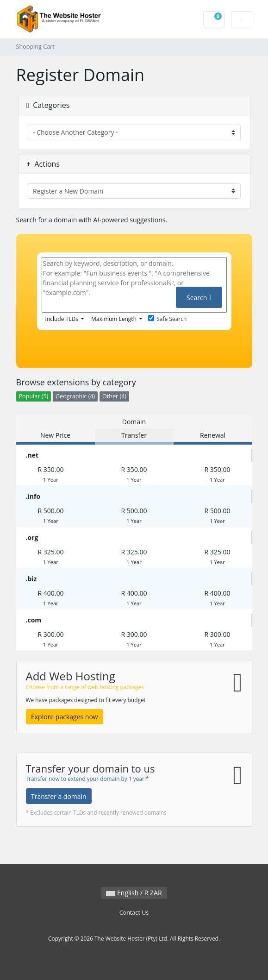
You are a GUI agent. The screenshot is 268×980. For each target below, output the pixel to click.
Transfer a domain (59, 796)
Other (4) (114, 396)
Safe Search (167, 319)
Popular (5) (34, 396)
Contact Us (134, 913)
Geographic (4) (75, 396)
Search (199, 298)
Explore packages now (65, 717)
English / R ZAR (134, 893)
